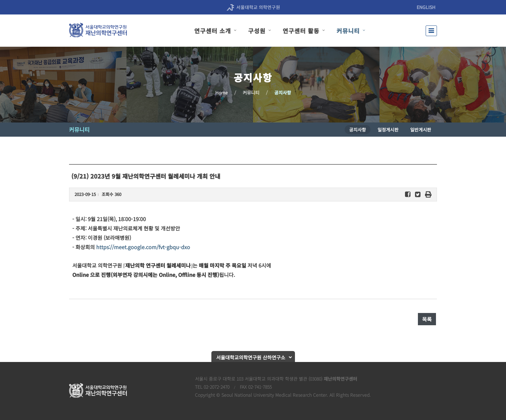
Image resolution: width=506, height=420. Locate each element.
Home (222, 93)
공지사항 (283, 93)
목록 (427, 319)
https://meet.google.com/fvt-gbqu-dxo (143, 247)
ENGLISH (426, 7)
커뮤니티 (251, 93)
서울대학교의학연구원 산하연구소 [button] (251, 357)
